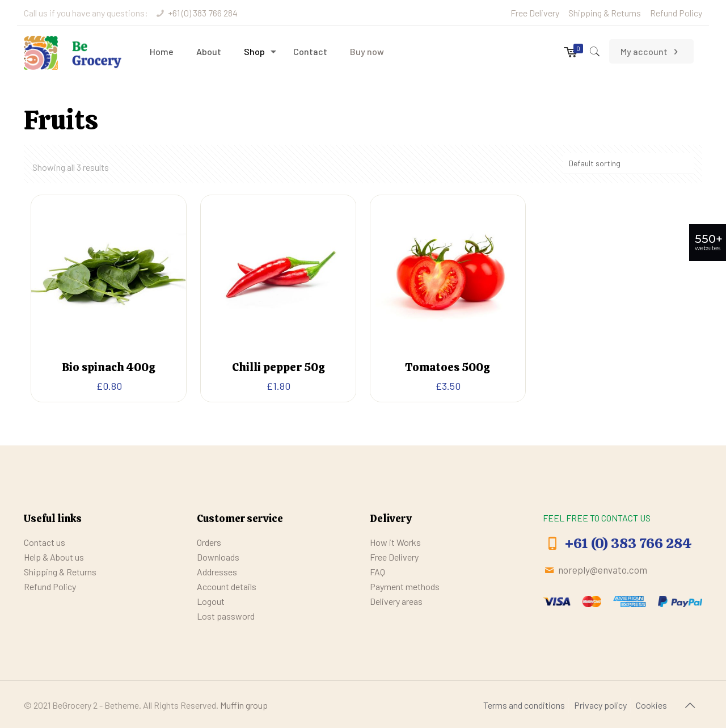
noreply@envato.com (603, 570)
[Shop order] (628, 164)
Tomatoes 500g (448, 367)
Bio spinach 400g (109, 367)
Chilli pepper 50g (278, 367)
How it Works (395, 542)
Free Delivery (535, 13)
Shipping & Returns (605, 13)
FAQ (377, 572)
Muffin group (244, 705)
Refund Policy (676, 13)
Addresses (217, 572)
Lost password (226, 616)
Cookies (651, 705)
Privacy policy (600, 705)
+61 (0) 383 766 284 (203, 13)
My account (651, 51)
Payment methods (405, 586)
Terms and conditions (524, 705)
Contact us (45, 542)
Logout (211, 601)
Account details (227, 586)
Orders (209, 542)
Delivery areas (396, 601)
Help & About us (54, 557)
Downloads (218, 557)
